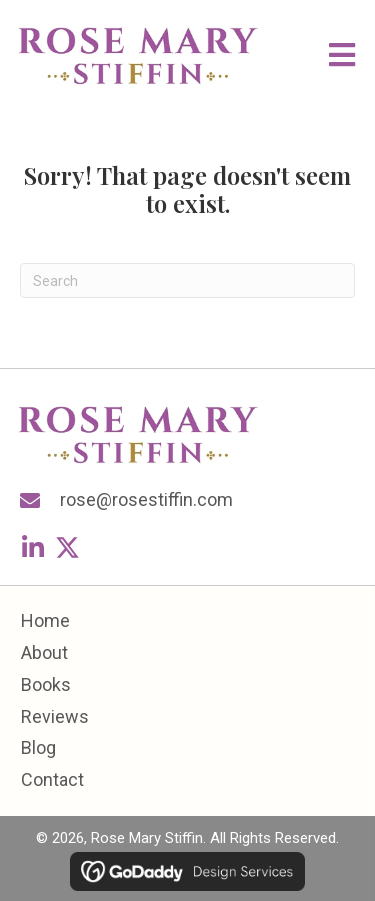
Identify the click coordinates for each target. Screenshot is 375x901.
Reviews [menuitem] (55, 716)
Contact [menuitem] (52, 779)
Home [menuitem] (45, 620)
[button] (32, 547)
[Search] (187, 280)
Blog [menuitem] (38, 747)
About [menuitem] (44, 652)
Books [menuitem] (46, 684)
